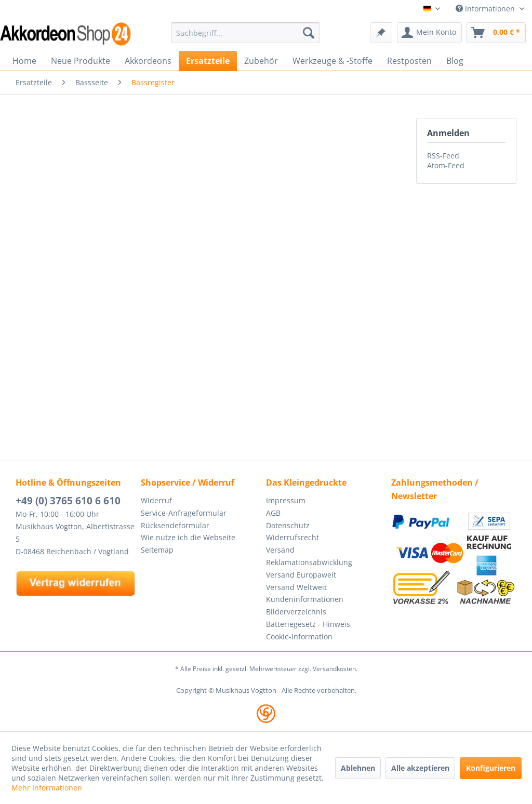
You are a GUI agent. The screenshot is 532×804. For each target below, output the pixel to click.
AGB (273, 513)
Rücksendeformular (175, 525)
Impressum (286, 500)
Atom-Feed (446, 165)
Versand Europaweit (301, 575)
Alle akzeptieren (420, 768)
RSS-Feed (443, 156)
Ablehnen (358, 768)
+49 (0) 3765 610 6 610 (68, 501)
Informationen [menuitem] (486, 9)
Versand (280, 550)
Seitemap (157, 550)
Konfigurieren (491, 768)
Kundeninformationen (305, 599)
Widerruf (156, 500)
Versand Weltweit (296, 587)
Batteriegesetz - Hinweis (308, 624)
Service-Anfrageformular (184, 513)
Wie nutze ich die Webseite (188, 537)
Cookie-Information (299, 636)
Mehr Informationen (47, 788)
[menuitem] (245, 33)
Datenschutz (288, 525)
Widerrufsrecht (292, 537)
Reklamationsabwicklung (309, 562)
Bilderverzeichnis (296, 612)
